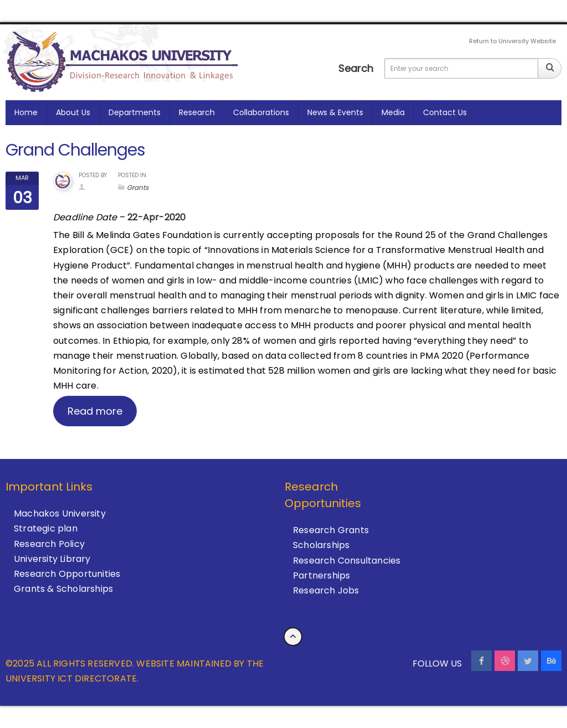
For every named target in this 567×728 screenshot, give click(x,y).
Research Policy (49, 544)
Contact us (445, 112)
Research (197, 112)
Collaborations (261, 112)
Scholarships (321, 545)
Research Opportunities (67, 574)
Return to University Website (512, 41)
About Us (73, 112)
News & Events (335, 112)
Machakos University (60, 513)
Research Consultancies (347, 561)
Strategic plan (46, 528)
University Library (52, 559)
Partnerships (321, 575)
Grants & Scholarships (63, 589)
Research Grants (331, 530)
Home (26, 112)
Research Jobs (326, 590)
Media (393, 112)
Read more (95, 411)
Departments (135, 112)
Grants (138, 187)
